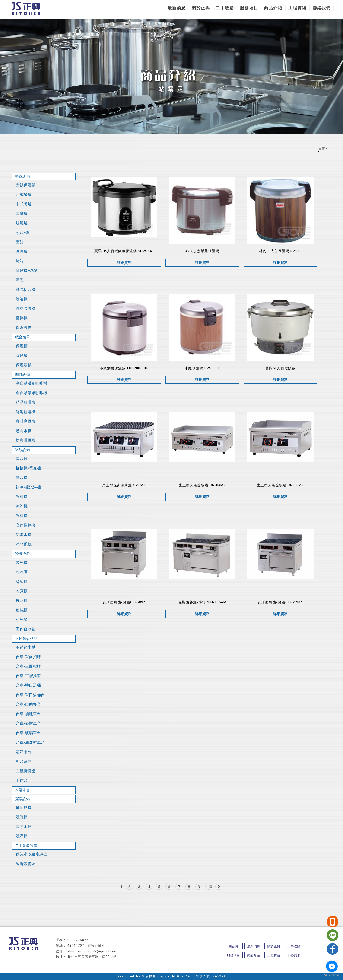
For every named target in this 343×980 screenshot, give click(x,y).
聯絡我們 (322, 8)
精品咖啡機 (26, 402)
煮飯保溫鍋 (26, 185)
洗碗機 (22, 817)
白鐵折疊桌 (26, 771)
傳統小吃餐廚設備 (32, 854)
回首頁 (233, 946)
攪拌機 (22, 318)
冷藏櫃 (22, 591)
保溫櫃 (22, 346)
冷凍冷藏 (22, 554)
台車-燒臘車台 (28, 714)
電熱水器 (24, 827)
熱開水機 (24, 431)
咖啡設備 (22, 375)
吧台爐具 (22, 337)
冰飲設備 (22, 450)
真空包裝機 (26, 309)
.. (193, 976)
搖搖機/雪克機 (28, 468)
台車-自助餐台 (28, 704)
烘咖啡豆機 (26, 440)
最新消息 (177, 8)
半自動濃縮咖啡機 (32, 383)
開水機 (22, 478)
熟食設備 (22, 176)
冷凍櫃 (22, 581)
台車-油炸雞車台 (30, 742)
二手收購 (225, 8)
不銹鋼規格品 (26, 639)
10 (210, 887)
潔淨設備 (22, 799)
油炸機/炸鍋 (26, 271)
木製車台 (22, 790)
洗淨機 (22, 836)
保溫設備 (24, 328)
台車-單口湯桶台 (30, 695)
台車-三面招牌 (28, 666)
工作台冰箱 (26, 629)
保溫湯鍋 (24, 365)
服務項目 (249, 8)
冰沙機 (22, 506)
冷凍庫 (22, 572)
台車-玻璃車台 (28, 733)
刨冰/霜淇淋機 (28, 487)
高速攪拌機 (26, 525)
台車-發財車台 (28, 723)
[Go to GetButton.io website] (332, 975)
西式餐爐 (24, 195)
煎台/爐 (22, 233)
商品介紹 (273, 8)
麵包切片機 (26, 290)
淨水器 (22, 459)
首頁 (322, 149)
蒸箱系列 (24, 752)
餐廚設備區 (26, 864)
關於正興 (201, 8)
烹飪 (20, 242)
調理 (20, 280)
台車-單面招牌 (28, 657)
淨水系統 (24, 544)
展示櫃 (22, 600)
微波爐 (22, 252)
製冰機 (22, 562)
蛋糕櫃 (22, 610)
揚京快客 (149, 976)
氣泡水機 (24, 535)
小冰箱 (22, 619)
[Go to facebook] (332, 966)
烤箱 (20, 261)
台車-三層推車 (28, 676)
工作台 (22, 780)
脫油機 (22, 299)
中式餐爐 (24, 204)
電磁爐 (22, 214)
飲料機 (22, 497)
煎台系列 (24, 761)
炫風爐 (22, 223)
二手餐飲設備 (26, 846)
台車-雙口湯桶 (28, 685)
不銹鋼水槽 (26, 647)
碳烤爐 (22, 355)
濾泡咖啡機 (26, 412)
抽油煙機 (24, 808)
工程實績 (297, 8)
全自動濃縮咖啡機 (32, 393)
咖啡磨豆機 (26, 421)
